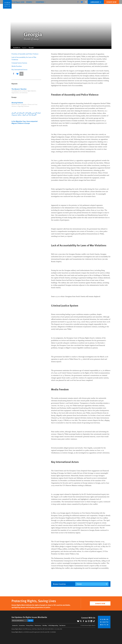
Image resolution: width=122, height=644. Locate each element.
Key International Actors (19, 70)
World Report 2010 (21, 2)
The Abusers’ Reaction (19, 89)
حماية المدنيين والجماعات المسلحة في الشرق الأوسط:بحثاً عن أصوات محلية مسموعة (26, 114)
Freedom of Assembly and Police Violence (25, 54)
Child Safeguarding (53, 625)
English (24, 48)
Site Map (45, 625)
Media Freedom (17, 66)
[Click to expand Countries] (44, 2)
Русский (31, 48)
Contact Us (15, 625)
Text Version (62, 625)
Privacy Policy (30, 625)
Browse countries (59, 584)
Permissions (38, 625)
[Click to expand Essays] (34, 2)
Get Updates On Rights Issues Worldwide (29, 617)
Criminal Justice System (19, 63)
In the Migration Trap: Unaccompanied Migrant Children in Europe (25, 122)
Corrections (22, 625)
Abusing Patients (17, 103)
